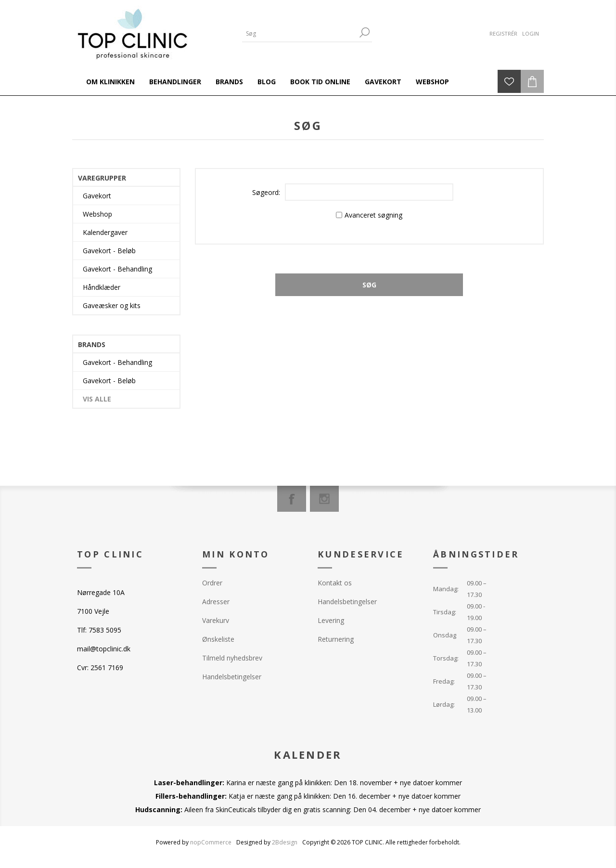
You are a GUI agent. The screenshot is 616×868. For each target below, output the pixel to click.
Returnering (336, 639)
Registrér (503, 33)
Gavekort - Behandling (117, 269)
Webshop (97, 214)
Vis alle (97, 399)
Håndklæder (102, 287)
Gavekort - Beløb (109, 251)
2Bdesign (285, 842)
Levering (331, 620)
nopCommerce (211, 842)
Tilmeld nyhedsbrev (232, 658)
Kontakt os (335, 583)
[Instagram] (324, 499)
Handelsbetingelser (232, 677)
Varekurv (216, 620)
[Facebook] (292, 499)
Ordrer (212, 583)
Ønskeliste (218, 639)
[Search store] (300, 33)
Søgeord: (266, 192)
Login (531, 33)
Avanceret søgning (373, 215)
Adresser (216, 602)
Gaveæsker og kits (112, 305)
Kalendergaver (105, 232)
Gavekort (97, 196)
